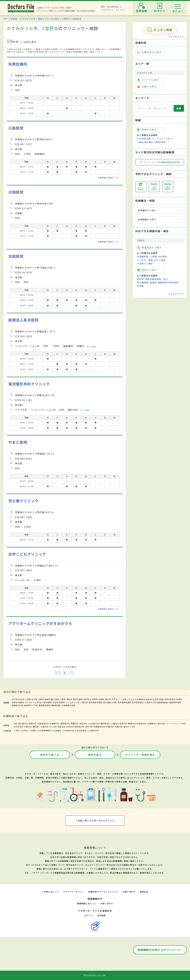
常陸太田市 (78, 699)
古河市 (34, 699)
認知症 (140, 279)
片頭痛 (140, 286)
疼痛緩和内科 (100, 727)
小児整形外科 (93, 731)
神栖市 (49, 702)
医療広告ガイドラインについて (103, 892)
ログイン (89, 915)
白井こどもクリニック (27, 554)
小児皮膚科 (57, 731)
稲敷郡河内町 (18, 705)
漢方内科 (162, 723)
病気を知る (95, 755)
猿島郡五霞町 (45, 705)
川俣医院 (16, 192)
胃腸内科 (33, 723)
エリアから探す (148, 80)
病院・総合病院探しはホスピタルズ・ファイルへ (113, 8)
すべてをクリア (176, 37)
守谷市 (155, 699)
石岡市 (41, 699)
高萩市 (86, 699)
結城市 (47, 699)
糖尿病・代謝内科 (41, 727)
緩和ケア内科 (129, 727)
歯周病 (153, 282)
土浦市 (28, 699)
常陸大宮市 (164, 699)
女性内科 (70, 727)
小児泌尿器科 (81, 731)
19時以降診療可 (145, 142)
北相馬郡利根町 (68, 705)
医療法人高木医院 (23, 320)
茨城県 (14, 19)
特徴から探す (147, 130)
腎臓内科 (75, 723)
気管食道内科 (43, 723)
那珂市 (172, 699)
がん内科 (53, 727)
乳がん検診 (160, 260)
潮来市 (149, 699)
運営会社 (144, 892)
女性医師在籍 (144, 139)
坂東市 (15, 702)
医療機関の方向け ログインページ (159, 950)
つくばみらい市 (72, 702)
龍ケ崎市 (55, 699)
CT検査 (153, 256)
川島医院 (16, 128)
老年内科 (89, 727)
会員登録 (101, 915)
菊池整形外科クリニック (29, 384)
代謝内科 (28, 727)
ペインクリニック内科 (176, 723)
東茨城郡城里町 (124, 702)
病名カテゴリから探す (49, 19)
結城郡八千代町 (31, 705)
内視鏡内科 (152, 723)
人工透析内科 (94, 723)
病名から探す (147, 270)
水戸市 (15, 699)
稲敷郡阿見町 (175, 702)
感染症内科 (142, 723)
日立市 (21, 699)
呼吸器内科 (55, 723)
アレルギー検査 (145, 260)
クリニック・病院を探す (140, 755)
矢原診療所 (18, 64)
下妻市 (63, 699)
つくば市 (122, 699)
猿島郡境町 (56, 705)
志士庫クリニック (23, 501)
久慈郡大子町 (150, 702)
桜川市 (42, 702)
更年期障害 (143, 282)
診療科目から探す (149, 52)
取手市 (108, 699)
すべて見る (91, 346)
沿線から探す (147, 87)
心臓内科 (115, 723)
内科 (16, 723)
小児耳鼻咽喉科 (44, 731)
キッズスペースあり (162, 139)
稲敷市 (21, 702)
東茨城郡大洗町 (110, 702)
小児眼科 (33, 731)
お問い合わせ (129, 892)
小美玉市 (84, 702)
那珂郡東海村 (138, 702)
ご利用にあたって (50, 892)
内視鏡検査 (143, 256)
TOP (5, 19)
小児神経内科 (68, 731)
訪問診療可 (160, 142)
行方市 (55, 702)
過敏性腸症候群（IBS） (157, 279)
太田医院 (16, 256)
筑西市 (179, 699)
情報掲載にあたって (86, 903)
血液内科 (123, 723)
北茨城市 (94, 699)
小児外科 (24, 731)
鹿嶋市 (142, 699)
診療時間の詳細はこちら (109, 178)
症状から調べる (50, 755)
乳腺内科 (119, 727)
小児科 (17, 731)
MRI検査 (163, 256)
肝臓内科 (110, 727)
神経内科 (83, 723)
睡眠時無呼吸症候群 (168, 282)
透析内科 (62, 727)
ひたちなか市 (133, 699)
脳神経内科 (80, 727)
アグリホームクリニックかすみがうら (40, 623)
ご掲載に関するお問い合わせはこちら (95, 821)
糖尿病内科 (105, 723)
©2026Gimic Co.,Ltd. (95, 975)
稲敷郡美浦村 (163, 702)
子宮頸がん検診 (145, 263)
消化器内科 (23, 723)
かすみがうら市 (27, 19)
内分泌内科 (19, 727)
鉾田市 (62, 702)
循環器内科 (65, 723)
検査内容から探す (149, 248)
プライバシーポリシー (74, 892)
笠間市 (101, 699)
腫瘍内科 (132, 723)
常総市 (69, 699)
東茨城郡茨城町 (95, 702)
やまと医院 (18, 442)
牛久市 (115, 699)
